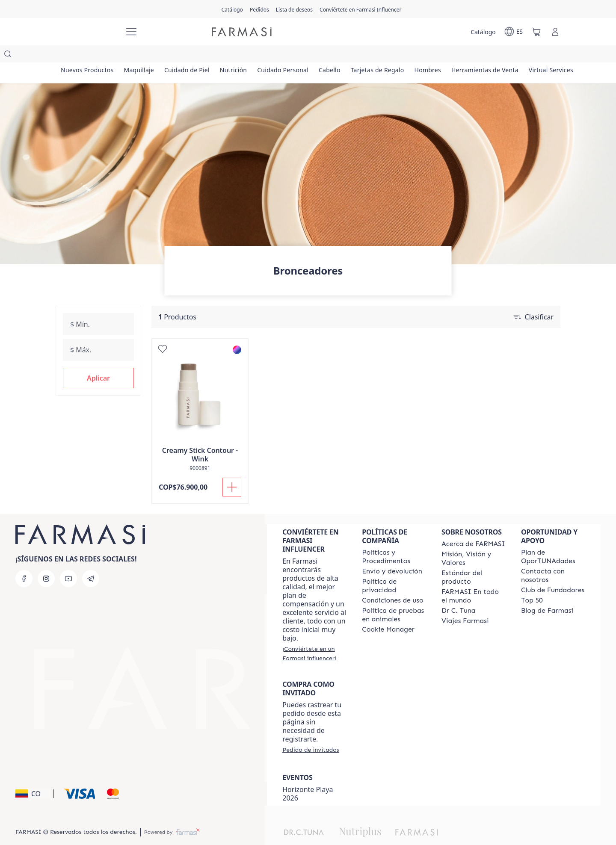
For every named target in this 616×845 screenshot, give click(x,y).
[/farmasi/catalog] (232, 9)
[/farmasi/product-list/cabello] (386, 56)
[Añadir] (232, 470)
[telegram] (91, 561)
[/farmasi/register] (259, 9)
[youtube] (68, 561)
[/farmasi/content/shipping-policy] (392, 554)
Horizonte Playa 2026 (308, 777)
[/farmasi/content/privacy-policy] (394, 569)
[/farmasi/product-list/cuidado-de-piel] (213, 56)
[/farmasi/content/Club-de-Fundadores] (553, 573)
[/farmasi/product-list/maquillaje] (154, 56)
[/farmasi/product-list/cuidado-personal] (329, 56)
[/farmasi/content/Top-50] (532, 583)
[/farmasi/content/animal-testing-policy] (394, 598)
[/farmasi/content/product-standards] (474, 560)
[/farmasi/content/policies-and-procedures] (394, 540)
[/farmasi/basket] (536, 32)
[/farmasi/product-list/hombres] (504, 56)
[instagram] (46, 561)
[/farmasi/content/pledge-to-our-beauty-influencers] (458, 594)
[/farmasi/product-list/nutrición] (269, 56)
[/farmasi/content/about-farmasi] (473, 527)
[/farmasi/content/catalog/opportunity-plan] (553, 540)
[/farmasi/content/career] (465, 604)
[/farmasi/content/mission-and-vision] (474, 541)
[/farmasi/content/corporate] (474, 579)
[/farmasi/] (86, 32)
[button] (98, 361)
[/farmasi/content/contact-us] (553, 558)
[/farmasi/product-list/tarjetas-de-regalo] (444, 56)
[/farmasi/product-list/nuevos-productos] (92, 56)
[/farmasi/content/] (388, 612)
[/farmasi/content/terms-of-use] (393, 583)
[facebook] (24, 561)
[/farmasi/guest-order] (311, 733)
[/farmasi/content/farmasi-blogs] (547, 594)
